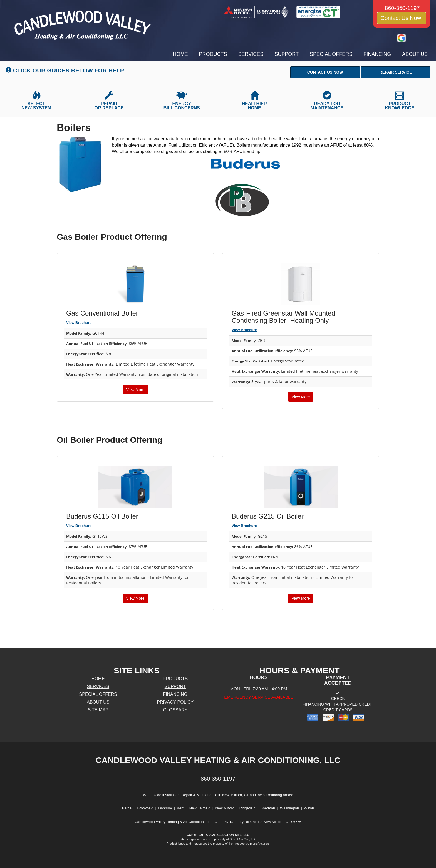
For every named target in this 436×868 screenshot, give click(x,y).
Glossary (175, 710)
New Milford (225, 808)
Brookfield (145, 808)
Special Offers (331, 54)
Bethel (127, 808)
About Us (415, 54)
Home (180, 54)
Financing (377, 54)
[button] (325, 72)
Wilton (309, 808)
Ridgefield (247, 808)
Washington (289, 808)
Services (251, 54)
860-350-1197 (218, 779)
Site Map (98, 710)
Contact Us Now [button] (402, 18)
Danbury (165, 808)
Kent (181, 808)
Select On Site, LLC (233, 835)
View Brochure (79, 323)
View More (135, 390)
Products (213, 54)
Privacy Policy (175, 702)
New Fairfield (200, 808)
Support (287, 54)
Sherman (268, 808)
